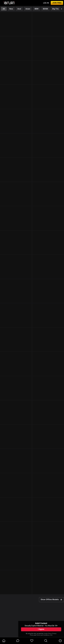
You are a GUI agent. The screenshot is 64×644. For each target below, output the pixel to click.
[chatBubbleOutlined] (18, 641)
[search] (46, 641)
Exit (51, 635)
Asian (28, 9)
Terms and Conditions (43, 635)
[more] (60, 641)
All (4, 9)
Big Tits (56, 9)
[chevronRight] (62, 9)
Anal (19, 9)
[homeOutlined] (4, 641)
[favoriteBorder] (32, 641)
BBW (37, 9)
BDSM (45, 9)
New (11, 9)
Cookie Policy (48, 634)
